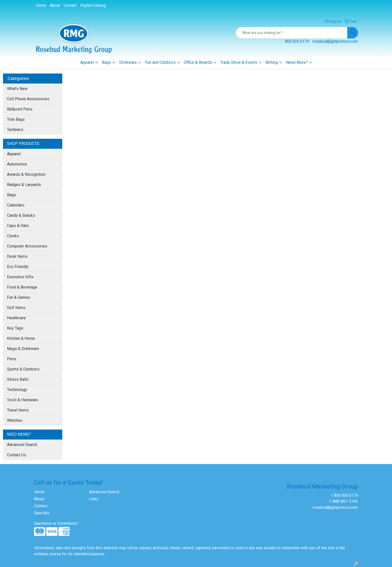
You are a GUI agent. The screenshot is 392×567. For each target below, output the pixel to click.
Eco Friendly (18, 267)
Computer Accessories (27, 246)
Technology (17, 390)
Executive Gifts (20, 277)
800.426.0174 (297, 41)
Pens (12, 359)
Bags (106, 62)
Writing (272, 62)
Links (94, 499)
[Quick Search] (292, 33)
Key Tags (15, 328)
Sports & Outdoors (23, 369)
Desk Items (17, 256)
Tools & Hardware (22, 400)
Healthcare (16, 318)
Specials (42, 513)
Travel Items (18, 410)
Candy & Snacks (21, 215)
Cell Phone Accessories (28, 99)
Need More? (297, 62)
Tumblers (15, 130)
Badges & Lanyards (24, 185)
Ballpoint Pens (20, 109)
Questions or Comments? (56, 523)
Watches (15, 420)
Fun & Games (18, 297)
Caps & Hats (18, 226)
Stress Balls (18, 379)
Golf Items (16, 308)
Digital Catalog (93, 5)
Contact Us (16, 455)
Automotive (17, 164)
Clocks (13, 236)
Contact (70, 5)
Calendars (16, 205)
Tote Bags (16, 119)
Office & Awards (198, 62)
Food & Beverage (22, 287)
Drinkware (128, 62)
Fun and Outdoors (160, 62)
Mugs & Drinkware (23, 349)
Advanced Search (22, 445)
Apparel (87, 62)
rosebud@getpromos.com (335, 41)
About (55, 5)
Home (41, 5)
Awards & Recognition (26, 174)
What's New (17, 89)
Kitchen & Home (21, 338)
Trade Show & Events (239, 62)
